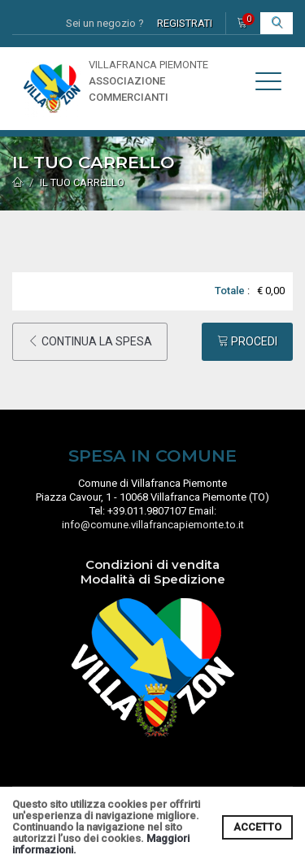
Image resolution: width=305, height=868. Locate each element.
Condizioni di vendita (152, 564)
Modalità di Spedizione (153, 579)
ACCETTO (257, 827)
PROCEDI (247, 341)
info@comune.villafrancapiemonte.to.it (153, 525)
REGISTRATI (185, 23)
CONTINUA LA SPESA (90, 341)
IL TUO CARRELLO (82, 182)
